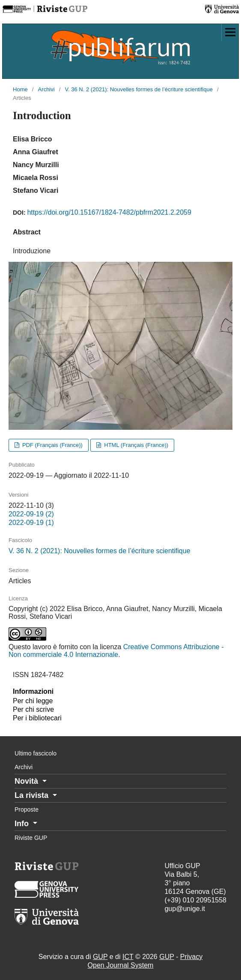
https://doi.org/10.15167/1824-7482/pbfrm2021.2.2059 (109, 212)
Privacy (191, 957)
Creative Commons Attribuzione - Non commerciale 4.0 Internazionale (116, 651)
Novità (27, 781)
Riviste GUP (31, 838)
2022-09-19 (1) (31, 523)
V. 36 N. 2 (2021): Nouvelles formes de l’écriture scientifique (139, 89)
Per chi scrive (33, 709)
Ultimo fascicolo (36, 753)
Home (20, 89)
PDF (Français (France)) (52, 445)
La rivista (33, 795)
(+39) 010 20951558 (195, 900)
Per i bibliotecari (37, 718)
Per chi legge (33, 701)
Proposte (27, 809)
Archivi (46, 89)
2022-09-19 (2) (31, 514)
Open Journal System (121, 965)
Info (23, 824)
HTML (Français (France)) (136, 445)
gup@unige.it (185, 909)
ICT (128, 957)
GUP (100, 957)
